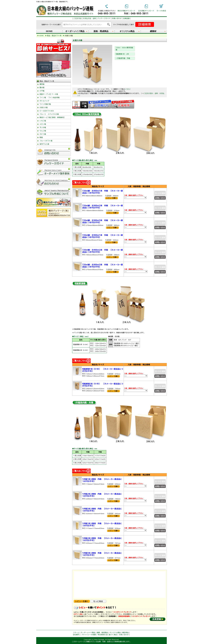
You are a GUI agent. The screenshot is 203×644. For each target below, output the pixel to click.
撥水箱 (42, 87)
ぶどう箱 (43, 134)
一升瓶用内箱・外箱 (123, 58)
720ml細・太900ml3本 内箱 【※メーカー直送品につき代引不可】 (102, 221)
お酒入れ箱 (44, 107)
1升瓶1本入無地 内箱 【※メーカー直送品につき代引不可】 (102, 480)
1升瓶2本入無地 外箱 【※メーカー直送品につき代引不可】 (102, 539)
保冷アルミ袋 (44, 144)
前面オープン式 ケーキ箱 (49, 94)
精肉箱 (42, 84)
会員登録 (126, 18)
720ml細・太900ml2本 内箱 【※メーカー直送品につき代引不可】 (102, 207)
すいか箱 (43, 127)
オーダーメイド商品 (88, 632)
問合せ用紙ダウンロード (126, 11)
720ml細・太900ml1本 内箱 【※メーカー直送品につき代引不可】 (102, 192)
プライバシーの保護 (88, 635)
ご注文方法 (78, 18)
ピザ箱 (42, 91)
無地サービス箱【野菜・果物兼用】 (52, 117)
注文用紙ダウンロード (146, 11)
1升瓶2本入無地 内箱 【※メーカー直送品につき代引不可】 (102, 495)
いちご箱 (43, 121)
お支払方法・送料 (90, 18)
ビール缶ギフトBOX (47, 111)
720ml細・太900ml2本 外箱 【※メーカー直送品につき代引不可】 (102, 251)
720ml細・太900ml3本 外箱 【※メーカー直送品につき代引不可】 (102, 266)
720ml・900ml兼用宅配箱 (124, 49)
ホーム (77, 632)
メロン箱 (43, 124)
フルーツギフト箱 (46, 141)
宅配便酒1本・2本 (122, 54)
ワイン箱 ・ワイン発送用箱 (50, 97)
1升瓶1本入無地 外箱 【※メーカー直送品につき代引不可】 (102, 524)
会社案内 (76, 635)
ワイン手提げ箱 (45, 104)
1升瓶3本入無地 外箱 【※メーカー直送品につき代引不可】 (102, 554)
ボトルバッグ (44, 101)
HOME (49, 31)
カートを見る (161, 11)
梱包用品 (125, 632)
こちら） (128, 89)
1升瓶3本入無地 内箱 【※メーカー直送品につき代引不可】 (102, 510)
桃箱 (41, 137)
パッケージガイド (104, 18)
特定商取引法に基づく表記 (107, 635)
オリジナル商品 (115, 632)
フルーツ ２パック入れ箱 (49, 114)
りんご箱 (43, 131)
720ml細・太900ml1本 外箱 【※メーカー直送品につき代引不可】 (102, 236)
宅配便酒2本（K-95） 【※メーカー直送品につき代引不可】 (103, 385)
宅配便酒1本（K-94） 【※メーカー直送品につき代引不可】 (103, 370)
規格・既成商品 (102, 632)
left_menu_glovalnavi (54, 188)
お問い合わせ (117, 18)
